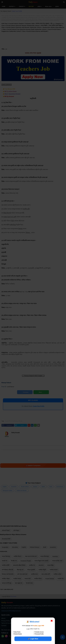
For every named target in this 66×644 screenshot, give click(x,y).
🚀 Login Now (33, 639)
